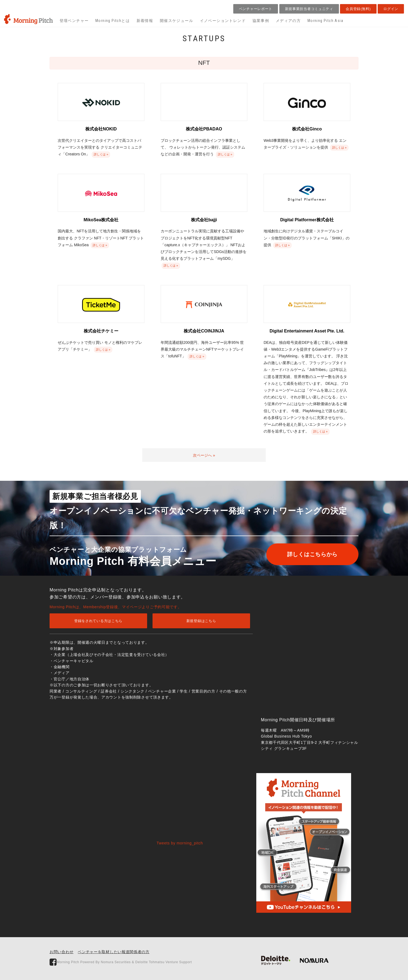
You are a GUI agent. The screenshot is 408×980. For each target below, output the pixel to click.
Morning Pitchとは (113, 21)
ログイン (391, 9)
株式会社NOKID (101, 129)
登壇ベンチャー (74, 21)
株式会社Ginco (307, 129)
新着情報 (145, 21)
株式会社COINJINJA (204, 331)
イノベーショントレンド (223, 21)
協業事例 (261, 21)
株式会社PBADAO (204, 129)
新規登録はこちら (201, 621)
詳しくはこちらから (312, 554)
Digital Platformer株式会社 (307, 220)
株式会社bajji (204, 220)
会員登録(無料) (358, 9)
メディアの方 (288, 21)
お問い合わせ (61, 952)
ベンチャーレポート (256, 9)
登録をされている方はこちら (98, 621)
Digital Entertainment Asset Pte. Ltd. (307, 331)
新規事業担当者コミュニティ (309, 9)
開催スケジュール (177, 21)
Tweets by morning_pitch (180, 843)
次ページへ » (204, 455)
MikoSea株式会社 (101, 220)
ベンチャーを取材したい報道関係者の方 (114, 952)
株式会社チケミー (101, 331)
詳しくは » (101, 154)
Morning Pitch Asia (325, 21)
